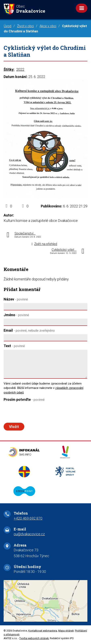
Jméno (16, 315)
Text (14, 346)
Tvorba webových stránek (34, 638)
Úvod (8, 26)
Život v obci (25, 26)
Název (16, 299)
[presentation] (33, 412)
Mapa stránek (66, 631)
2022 (20, 69)
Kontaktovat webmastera (43, 631)
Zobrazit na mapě (45, 601)
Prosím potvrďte (24, 399)
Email (29, 330)
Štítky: (9, 69)
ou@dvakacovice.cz (29, 534)
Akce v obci (48, 26)
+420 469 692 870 (28, 518)
